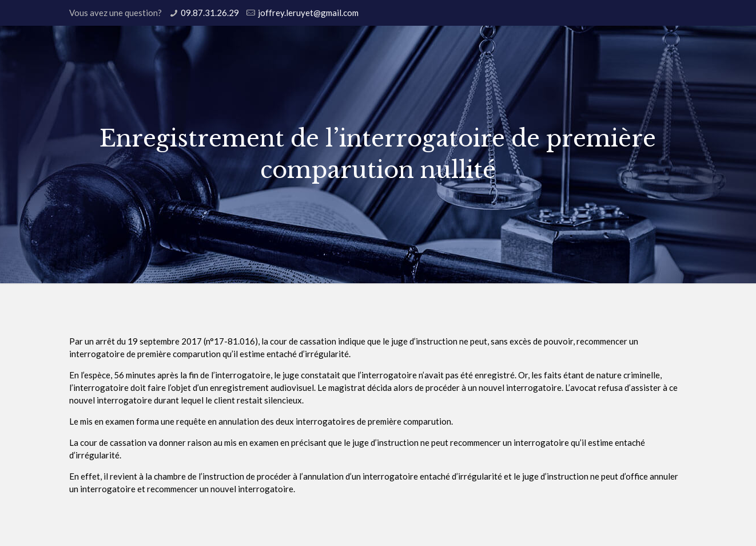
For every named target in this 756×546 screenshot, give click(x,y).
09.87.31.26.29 (210, 13)
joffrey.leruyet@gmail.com (308, 13)
